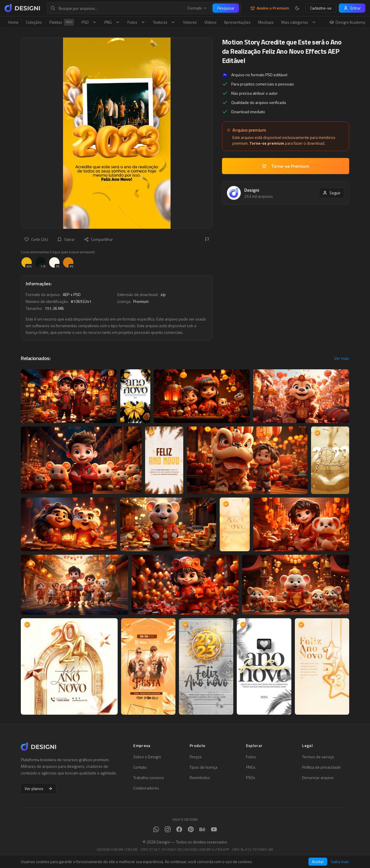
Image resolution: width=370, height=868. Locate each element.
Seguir (332, 193)
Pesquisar (226, 8)
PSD (89, 22)
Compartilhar (99, 239)
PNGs (251, 767)
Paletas (62, 22)
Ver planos (39, 788)
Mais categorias (299, 22)
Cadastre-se (321, 8)
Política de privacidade (321, 767)
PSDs (251, 778)
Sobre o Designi (147, 757)
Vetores (190, 22)
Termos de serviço (318, 757)
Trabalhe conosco (149, 778)
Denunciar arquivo (318, 778)
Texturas (164, 22)
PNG (112, 22)
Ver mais (342, 358)
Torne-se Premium (286, 166)
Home (13, 22)
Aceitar (318, 862)
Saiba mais (340, 862)
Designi (252, 190)
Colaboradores (146, 788)
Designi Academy (347, 22)
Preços (196, 757)
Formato (197, 8)
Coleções (34, 22)
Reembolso (200, 778)
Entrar (352, 8)
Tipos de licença (203, 767)
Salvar (66, 239)
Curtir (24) (36, 239)
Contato (140, 767)
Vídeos (210, 22)
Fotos (136, 22)
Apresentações (237, 22)
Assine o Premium (270, 8)
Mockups (266, 22)
